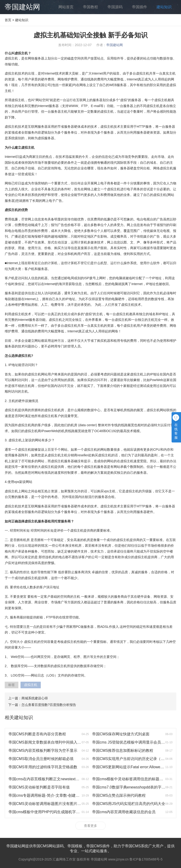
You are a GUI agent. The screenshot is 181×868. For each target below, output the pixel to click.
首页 (8, 20)
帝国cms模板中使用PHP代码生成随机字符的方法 (50, 812)
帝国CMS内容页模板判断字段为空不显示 (43, 751)
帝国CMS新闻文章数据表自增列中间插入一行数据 (50, 742)
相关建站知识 (19, 717)
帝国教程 (90, 7)
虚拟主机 (31, 685)
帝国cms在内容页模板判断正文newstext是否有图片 (51, 779)
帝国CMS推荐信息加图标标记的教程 (123, 751)
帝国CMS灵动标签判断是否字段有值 (39, 787)
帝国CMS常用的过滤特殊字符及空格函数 (43, 767)
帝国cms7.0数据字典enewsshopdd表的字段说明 (132, 787)
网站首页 (66, 7)
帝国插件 (140, 7)
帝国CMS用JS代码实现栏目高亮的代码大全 (129, 804)
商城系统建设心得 (35, 698)
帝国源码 (115, 7)
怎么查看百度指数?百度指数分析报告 (49, 705)
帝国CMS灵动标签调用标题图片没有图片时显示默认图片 (56, 804)
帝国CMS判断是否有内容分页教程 (37, 734)
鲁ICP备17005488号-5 (146, 859)
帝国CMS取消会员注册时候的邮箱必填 (41, 759)
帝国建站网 (22, 7)
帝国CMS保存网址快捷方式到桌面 (121, 734)
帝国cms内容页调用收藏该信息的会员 (124, 812)
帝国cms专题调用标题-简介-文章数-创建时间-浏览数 (52, 795)
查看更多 (90, 826)
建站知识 (164, 7)
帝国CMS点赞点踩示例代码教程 (119, 795)
